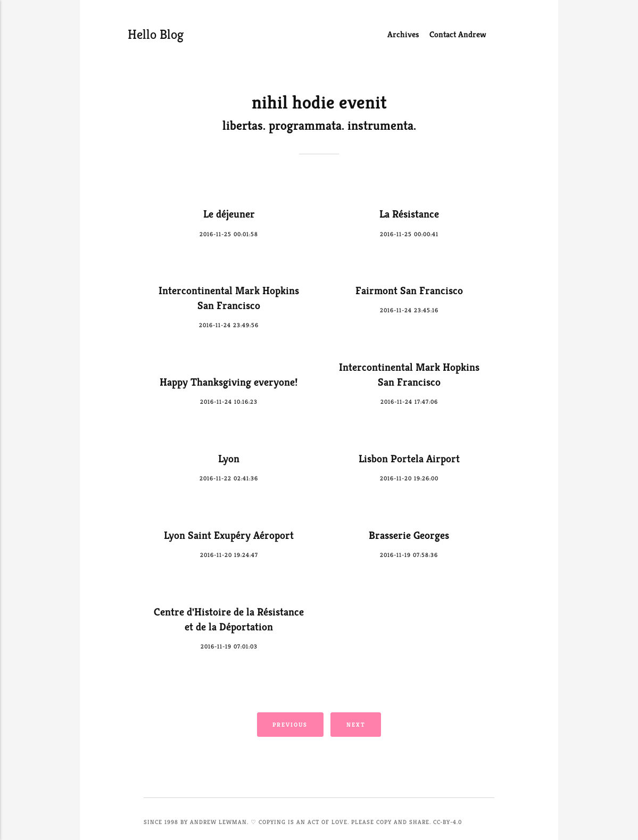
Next (356, 725)
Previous (290, 725)
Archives (403, 35)
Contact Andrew (458, 35)
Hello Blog (152, 34)
